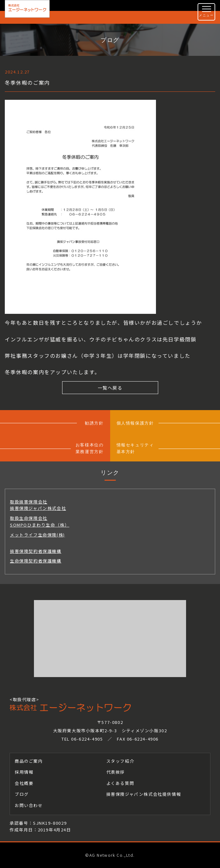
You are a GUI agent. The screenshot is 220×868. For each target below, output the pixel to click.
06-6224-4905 (87, 739)
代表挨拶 (116, 772)
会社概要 (24, 783)
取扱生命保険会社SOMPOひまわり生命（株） (40, 521)
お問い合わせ (29, 805)
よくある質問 (120, 783)
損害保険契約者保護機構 (36, 551)
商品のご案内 (29, 761)
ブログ (22, 794)
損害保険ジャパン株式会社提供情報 (144, 794)
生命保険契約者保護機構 (36, 561)
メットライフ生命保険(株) (37, 535)
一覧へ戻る (110, 388)
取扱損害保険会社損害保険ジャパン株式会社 (38, 505)
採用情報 (24, 772)
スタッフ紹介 (120, 761)
